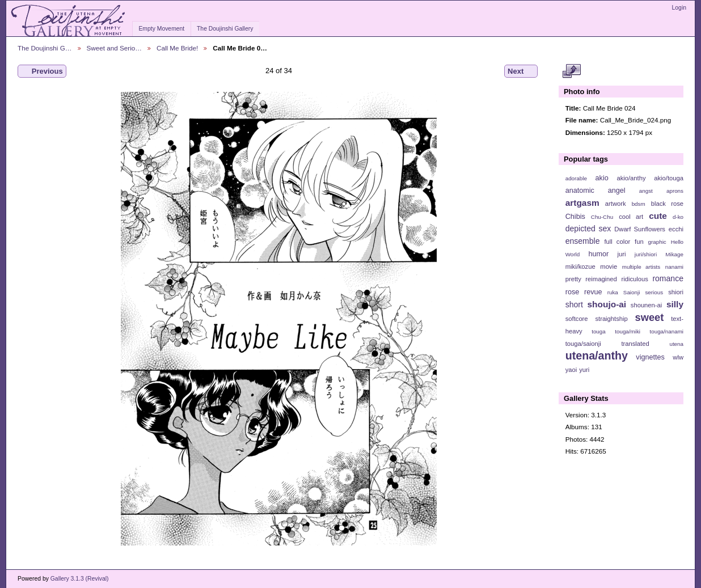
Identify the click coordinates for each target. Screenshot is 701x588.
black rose (667, 204)
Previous (42, 71)
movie (609, 266)
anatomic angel (596, 191)
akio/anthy (631, 178)
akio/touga (669, 178)
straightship (611, 319)
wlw (678, 357)
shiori (676, 292)
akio (602, 178)
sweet (650, 317)
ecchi (676, 229)
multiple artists (641, 267)
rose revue (584, 292)
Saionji (632, 292)
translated (635, 344)
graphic (657, 242)
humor (598, 254)
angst (646, 191)
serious (654, 292)
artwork (616, 204)
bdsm (639, 204)
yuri (584, 370)
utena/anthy (597, 356)
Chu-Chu (602, 217)
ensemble (583, 241)
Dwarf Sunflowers (640, 229)
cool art (631, 217)
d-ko (678, 217)
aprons (675, 191)
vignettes (650, 357)
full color (617, 242)
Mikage (674, 254)
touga (599, 331)
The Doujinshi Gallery (225, 29)
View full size (571, 71)
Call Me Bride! (177, 48)
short (574, 304)
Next (521, 71)
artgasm (582, 203)
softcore (577, 319)
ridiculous (634, 279)
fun (639, 242)
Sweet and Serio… (114, 48)
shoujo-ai (607, 304)
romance (668, 278)
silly (675, 304)
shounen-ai (647, 305)
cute (658, 216)
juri (622, 254)
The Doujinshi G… (45, 48)
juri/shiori (646, 254)
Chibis (575, 217)
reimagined (601, 279)
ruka (613, 292)
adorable (576, 178)
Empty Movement (161, 29)
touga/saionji (583, 344)
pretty (573, 279)
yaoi (571, 370)
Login (679, 8)
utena (676, 344)
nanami (674, 267)
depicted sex (588, 229)
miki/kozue (580, 266)
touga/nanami (667, 331)
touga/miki (628, 331)
